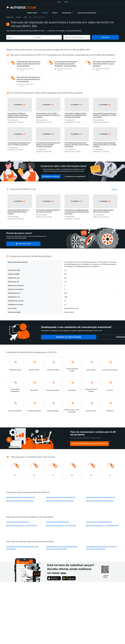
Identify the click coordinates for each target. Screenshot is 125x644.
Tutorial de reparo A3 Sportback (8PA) (58, 522)
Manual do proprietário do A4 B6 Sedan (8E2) (20, 501)
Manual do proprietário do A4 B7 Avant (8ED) (60, 501)
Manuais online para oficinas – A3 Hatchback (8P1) (22, 525)
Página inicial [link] (10, 17)
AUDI (25, 17)
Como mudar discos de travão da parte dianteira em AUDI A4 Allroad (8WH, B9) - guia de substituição (28, 64)
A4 (30, 17)
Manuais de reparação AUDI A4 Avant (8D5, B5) (100, 497)
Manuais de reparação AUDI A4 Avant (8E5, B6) (21, 497)
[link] (32, 13)
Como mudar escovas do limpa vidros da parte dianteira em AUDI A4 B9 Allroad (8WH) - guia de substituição (66, 64)
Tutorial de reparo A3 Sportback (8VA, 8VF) (99, 522)
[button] (68, 13)
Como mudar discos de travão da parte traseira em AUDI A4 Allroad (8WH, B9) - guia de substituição (28, 79)
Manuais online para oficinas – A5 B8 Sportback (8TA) (102, 525)
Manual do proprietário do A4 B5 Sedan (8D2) (100, 501)
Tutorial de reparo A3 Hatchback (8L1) (18, 522)
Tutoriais (19, 17)
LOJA (59, 2)
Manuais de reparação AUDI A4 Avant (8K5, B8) (61, 497)
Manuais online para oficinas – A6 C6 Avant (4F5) (61, 525)
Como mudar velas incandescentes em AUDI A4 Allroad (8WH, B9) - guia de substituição (104, 64)
